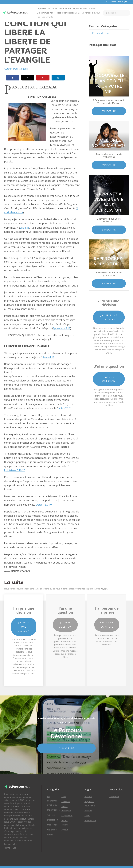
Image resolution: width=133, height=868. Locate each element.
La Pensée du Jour (91, 13)
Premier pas (65, 9)
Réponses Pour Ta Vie (47, 9)
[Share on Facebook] (13, 78)
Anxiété (51, 815)
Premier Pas (90, 821)
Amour (65, 830)
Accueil (88, 797)
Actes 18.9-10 (44, 505)
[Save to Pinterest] (43, 78)
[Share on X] (28, 78)
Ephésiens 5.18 (62, 328)
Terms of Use (10, 848)
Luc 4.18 (25, 228)
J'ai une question (109, 379)
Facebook (114, 797)
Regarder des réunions (68, 13)
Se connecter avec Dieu (52, 801)
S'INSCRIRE (66, 748)
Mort (64, 797)
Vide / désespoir (66, 809)
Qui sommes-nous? (46, 13)
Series (87, 816)
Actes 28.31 (65, 408)
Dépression (53, 820)
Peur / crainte (65, 823)
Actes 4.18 (48, 357)
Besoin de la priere (107, 625)
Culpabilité (67, 816)
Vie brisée (52, 830)
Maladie (66, 802)
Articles (93, 9)
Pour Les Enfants (45, 17)
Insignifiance (53, 810)
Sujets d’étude (80, 9)
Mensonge (52, 825)
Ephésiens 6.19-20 (15, 470)
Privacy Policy (11, 844)
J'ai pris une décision (109, 317)
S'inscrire (109, 111)
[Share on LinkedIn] (58, 78)
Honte (50, 835)
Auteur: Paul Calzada (16, 69)
